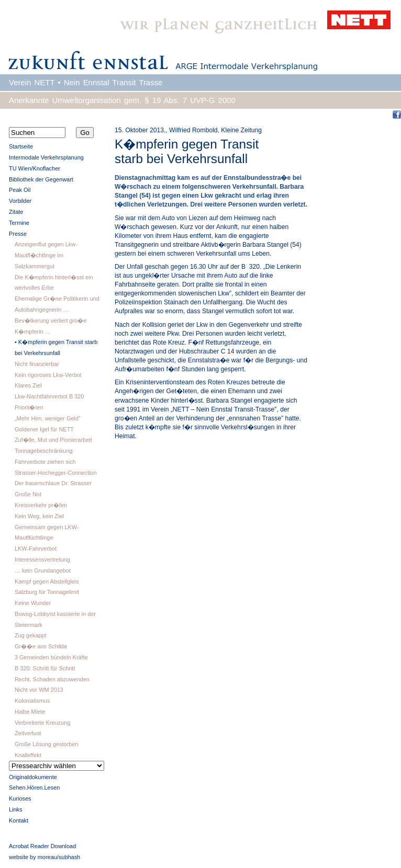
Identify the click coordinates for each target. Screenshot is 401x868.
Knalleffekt (28, 755)
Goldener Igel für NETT (44, 429)
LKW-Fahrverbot (36, 549)
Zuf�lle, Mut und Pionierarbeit (53, 440)
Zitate (16, 212)
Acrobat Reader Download (42, 846)
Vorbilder (20, 201)
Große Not (28, 494)
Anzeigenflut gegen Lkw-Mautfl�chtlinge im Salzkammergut (46, 255)
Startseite (21, 146)
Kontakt (19, 820)
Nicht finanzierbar (37, 364)
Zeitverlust (28, 733)
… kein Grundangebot (43, 570)
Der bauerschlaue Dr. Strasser (53, 483)
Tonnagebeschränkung (44, 451)
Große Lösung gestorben (47, 744)
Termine (19, 223)
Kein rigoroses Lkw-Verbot (48, 375)
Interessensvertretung (42, 559)
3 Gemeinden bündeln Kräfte (51, 657)
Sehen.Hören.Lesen (34, 787)
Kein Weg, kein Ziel (39, 516)
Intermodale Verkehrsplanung (46, 157)
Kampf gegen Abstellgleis (47, 581)
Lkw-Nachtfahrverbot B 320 (49, 396)
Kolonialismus (32, 701)
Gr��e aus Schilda (41, 646)
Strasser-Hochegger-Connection (56, 473)
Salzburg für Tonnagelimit (47, 592)
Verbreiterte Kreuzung (42, 723)
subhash (69, 857)
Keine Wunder (33, 603)
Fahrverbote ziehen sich (45, 462)
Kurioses (20, 798)
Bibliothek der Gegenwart (41, 179)
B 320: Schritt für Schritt (45, 668)
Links (16, 809)
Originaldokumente (33, 777)
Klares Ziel (28, 385)
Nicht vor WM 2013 (39, 690)
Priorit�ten (29, 407)
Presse (18, 234)
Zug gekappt (31, 635)
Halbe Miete (30, 712)
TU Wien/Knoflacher (35, 168)
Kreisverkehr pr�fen (41, 505)
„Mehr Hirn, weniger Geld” (48, 418)
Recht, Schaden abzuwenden (52, 679)
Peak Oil (20, 190)
